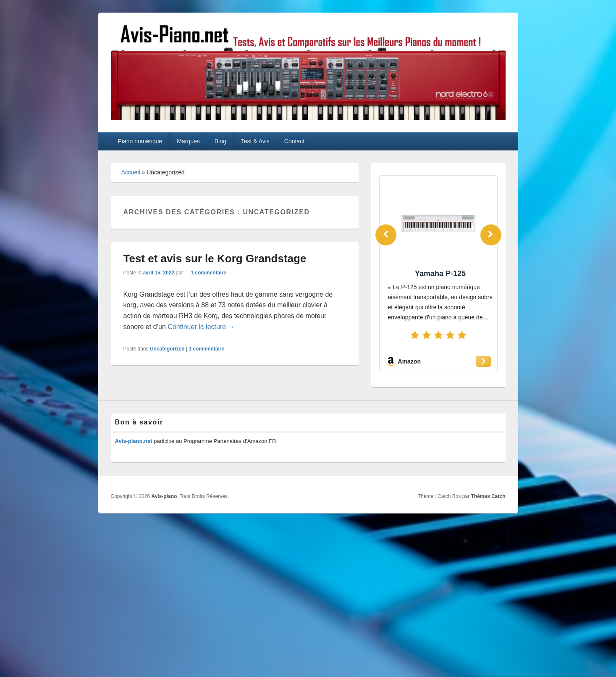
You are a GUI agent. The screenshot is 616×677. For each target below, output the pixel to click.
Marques (188, 141)
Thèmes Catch (488, 496)
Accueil (131, 172)
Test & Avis (255, 141)
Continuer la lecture (201, 327)
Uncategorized (167, 349)
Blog (220, 141)
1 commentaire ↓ (210, 273)
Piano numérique (140, 141)
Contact (294, 141)
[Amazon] (438, 361)
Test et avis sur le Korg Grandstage (216, 258)
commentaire (206, 349)
